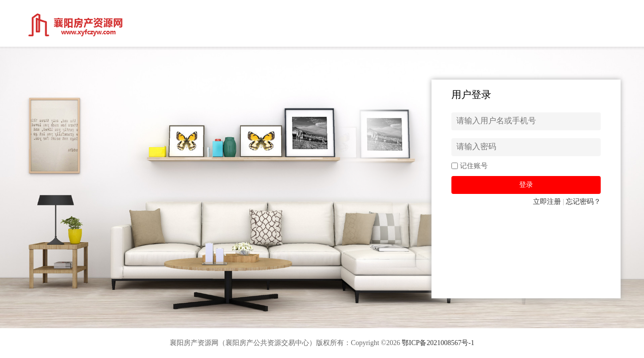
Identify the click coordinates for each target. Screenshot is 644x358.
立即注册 (547, 202)
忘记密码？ (583, 202)
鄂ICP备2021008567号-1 (438, 343)
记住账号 (474, 166)
